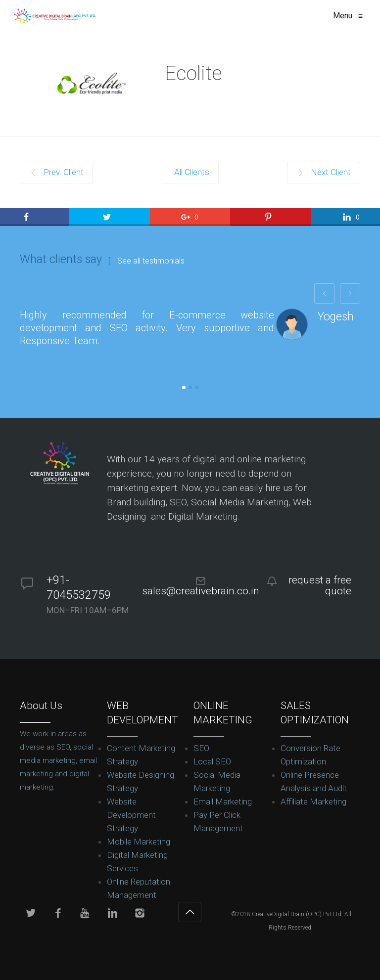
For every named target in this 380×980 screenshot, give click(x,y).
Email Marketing (223, 802)
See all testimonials (151, 261)
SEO (201, 748)
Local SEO (212, 761)
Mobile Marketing (139, 842)
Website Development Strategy (131, 815)
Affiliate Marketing (313, 802)
